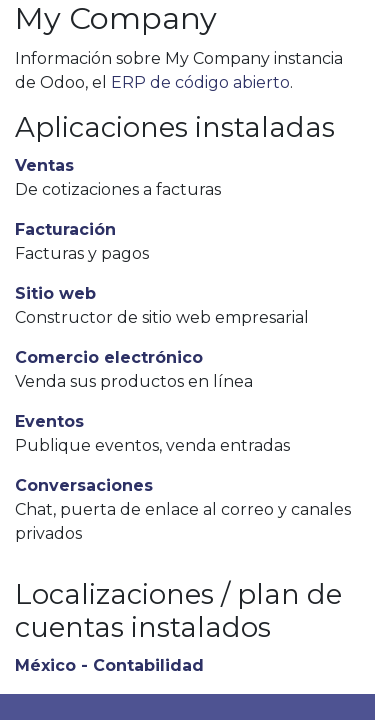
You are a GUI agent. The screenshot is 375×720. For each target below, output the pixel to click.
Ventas (44, 165)
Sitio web (55, 293)
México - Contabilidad (109, 665)
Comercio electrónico (109, 357)
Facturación (65, 229)
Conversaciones (84, 485)
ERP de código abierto (200, 82)
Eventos (49, 421)
